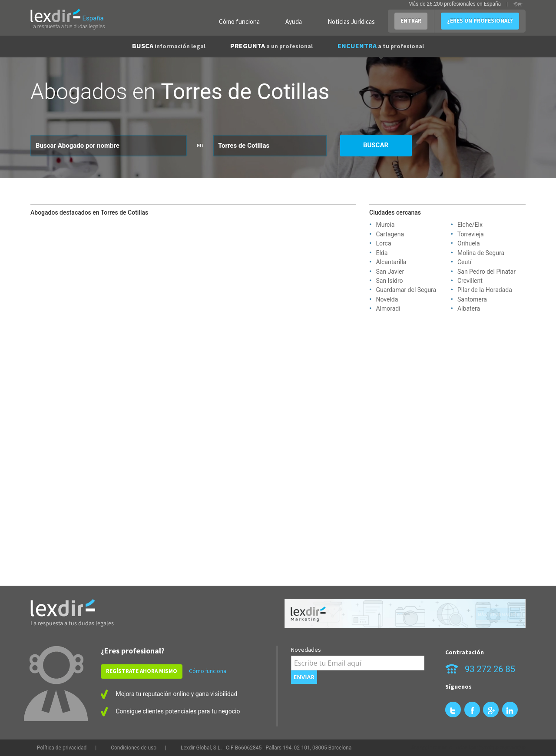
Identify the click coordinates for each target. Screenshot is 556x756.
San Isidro (389, 281)
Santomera (472, 299)
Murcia (385, 225)
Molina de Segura (481, 253)
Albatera (469, 308)
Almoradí (388, 308)
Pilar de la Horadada (485, 290)
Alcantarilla (391, 262)
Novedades (306, 650)
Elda (382, 253)
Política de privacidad (62, 748)
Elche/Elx (470, 225)
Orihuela (469, 243)
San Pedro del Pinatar (486, 272)
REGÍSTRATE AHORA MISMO (142, 671)
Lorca (383, 243)
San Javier (390, 272)
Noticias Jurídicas (351, 22)
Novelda (387, 299)
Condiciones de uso (134, 748)
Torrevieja (471, 234)
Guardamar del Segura (406, 290)
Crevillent (470, 281)
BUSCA (169, 46)
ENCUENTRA (381, 46)
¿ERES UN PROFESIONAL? (480, 21)
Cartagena (390, 234)
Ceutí (464, 262)
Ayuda (294, 22)
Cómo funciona (239, 22)
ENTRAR (411, 21)
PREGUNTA (271, 46)
